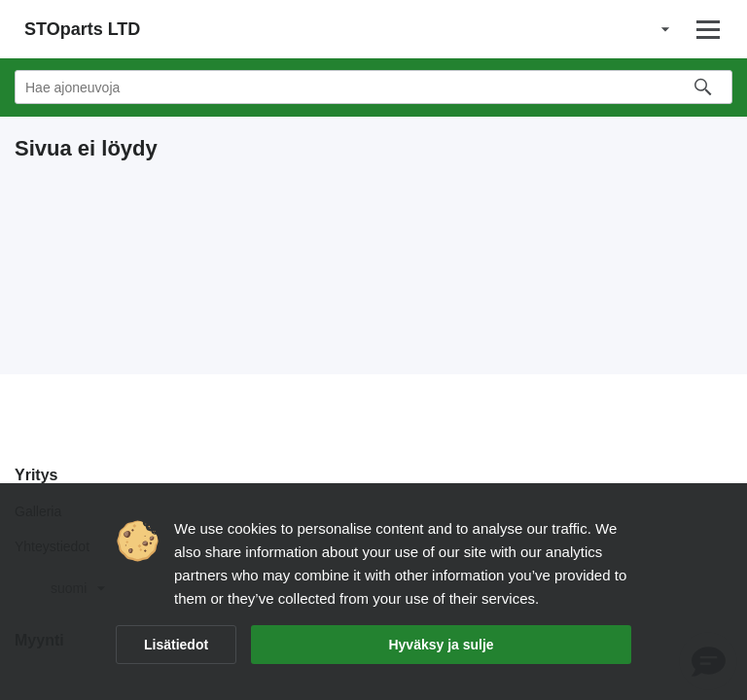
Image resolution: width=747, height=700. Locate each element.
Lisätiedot (176, 645)
